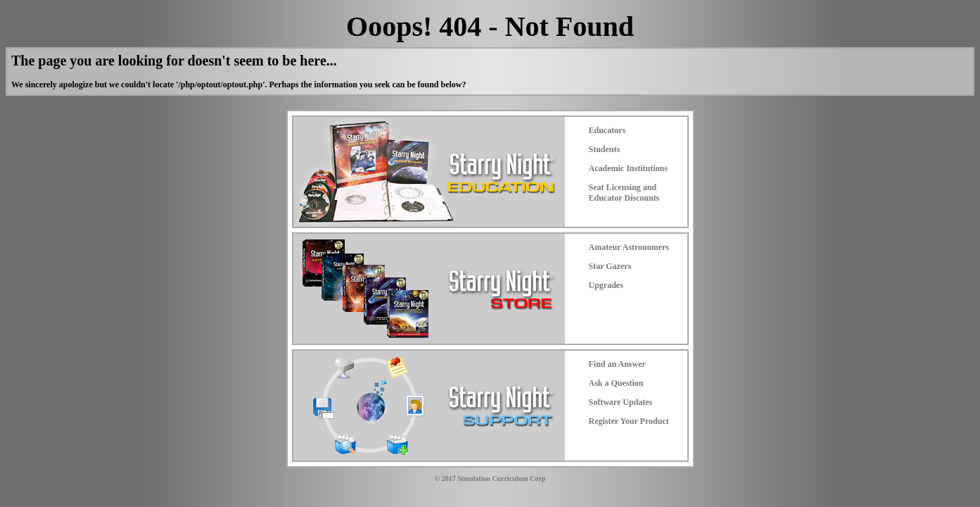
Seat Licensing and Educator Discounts (624, 193)
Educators (607, 130)
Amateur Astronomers (629, 247)
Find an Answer (617, 364)
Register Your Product (629, 421)
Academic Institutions (628, 168)
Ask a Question (616, 383)
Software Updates (621, 402)
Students (605, 149)
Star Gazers (610, 266)
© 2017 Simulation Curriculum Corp (490, 478)
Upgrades (606, 285)
